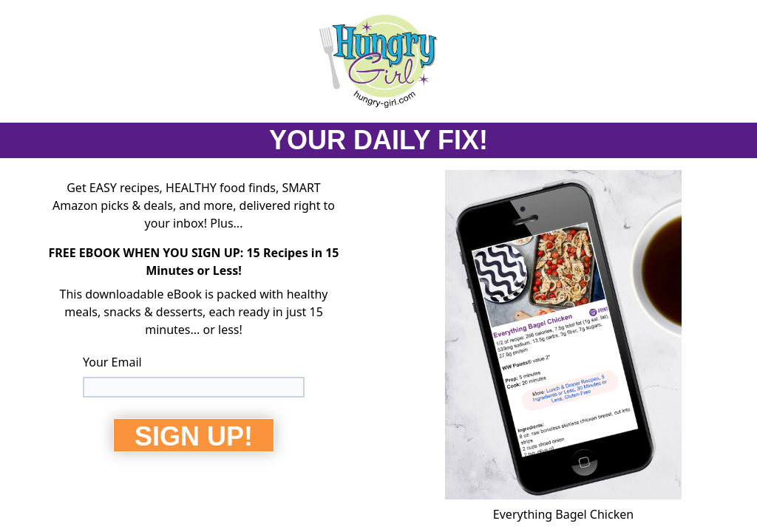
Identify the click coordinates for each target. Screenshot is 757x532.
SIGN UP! (194, 436)
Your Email (112, 362)
